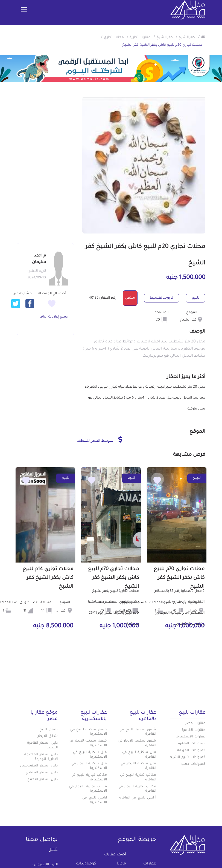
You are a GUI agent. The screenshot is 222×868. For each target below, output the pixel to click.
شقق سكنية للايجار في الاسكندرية (88, 743)
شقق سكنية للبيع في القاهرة (138, 732)
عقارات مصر (195, 723)
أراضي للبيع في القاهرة (138, 798)
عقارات (150, 864)
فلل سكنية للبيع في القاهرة (139, 755)
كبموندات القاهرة (192, 744)
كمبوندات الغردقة (191, 751)
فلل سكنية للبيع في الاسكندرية (90, 755)
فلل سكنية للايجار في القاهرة (138, 766)
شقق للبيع (49, 730)
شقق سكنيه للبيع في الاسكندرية (89, 732)
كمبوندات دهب (193, 764)
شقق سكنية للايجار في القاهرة (137, 743)
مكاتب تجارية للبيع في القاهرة (138, 778)
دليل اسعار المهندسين (39, 766)
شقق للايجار (48, 736)
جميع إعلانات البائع (54, 317)
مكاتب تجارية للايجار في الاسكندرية (88, 789)
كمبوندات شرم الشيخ (188, 757)
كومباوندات (86, 864)
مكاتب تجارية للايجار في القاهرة (137, 789)
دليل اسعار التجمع (43, 780)
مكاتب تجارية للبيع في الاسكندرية (89, 778)
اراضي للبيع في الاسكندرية (95, 800)
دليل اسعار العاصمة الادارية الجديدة (41, 757)
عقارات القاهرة (194, 730)
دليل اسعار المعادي (42, 773)
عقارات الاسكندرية (191, 737)
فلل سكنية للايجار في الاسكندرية (89, 766)
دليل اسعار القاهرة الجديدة (42, 746)
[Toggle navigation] (24, 10)
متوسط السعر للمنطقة (99, 439)
